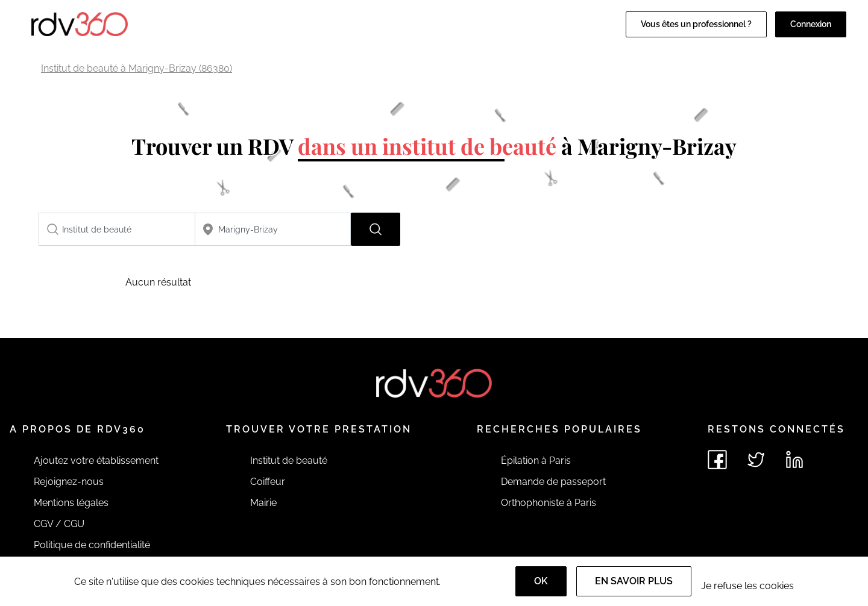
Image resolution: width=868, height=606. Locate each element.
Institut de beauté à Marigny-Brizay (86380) (137, 68)
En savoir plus (634, 581)
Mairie (263, 503)
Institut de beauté (289, 461)
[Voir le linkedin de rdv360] (794, 460)
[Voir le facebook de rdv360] (717, 460)
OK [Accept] (541, 581)
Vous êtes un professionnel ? (696, 24)
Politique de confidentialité (92, 545)
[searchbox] (117, 229)
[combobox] (117, 229)
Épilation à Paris (536, 461)
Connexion (811, 24)
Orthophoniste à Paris (549, 503)
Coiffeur (268, 482)
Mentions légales (71, 503)
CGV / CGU (59, 524)
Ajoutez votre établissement (96, 461)
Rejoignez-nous (69, 482)
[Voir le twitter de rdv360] (756, 460)
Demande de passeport (553, 482)
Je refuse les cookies (747, 586)
